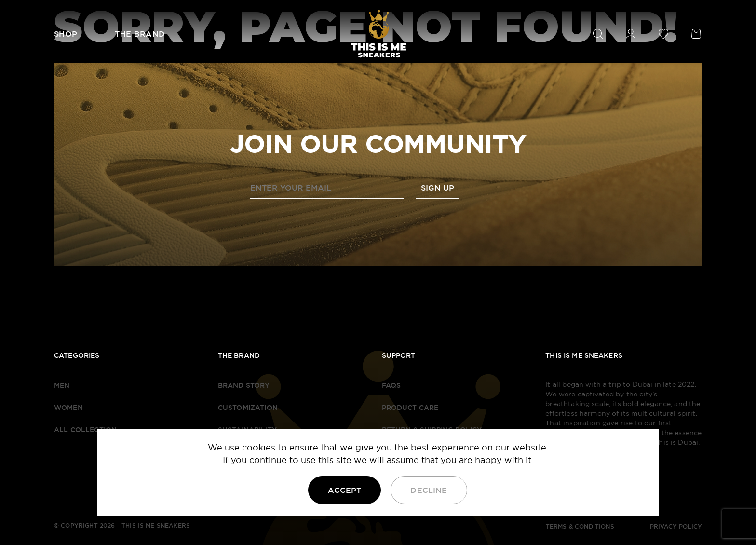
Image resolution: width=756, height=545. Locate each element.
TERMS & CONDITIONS (580, 527)
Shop (66, 34)
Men (62, 385)
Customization (248, 408)
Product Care (410, 408)
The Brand (140, 34)
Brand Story (244, 385)
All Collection (85, 430)
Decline (429, 490)
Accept (344, 490)
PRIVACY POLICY (676, 527)
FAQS (391, 385)
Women (68, 408)
